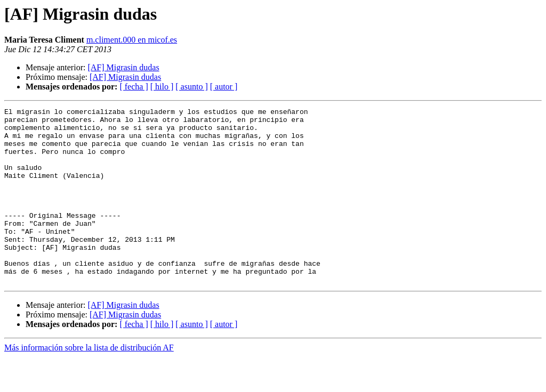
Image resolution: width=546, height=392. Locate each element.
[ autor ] (224, 87)
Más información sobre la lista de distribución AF (89, 383)
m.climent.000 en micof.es (132, 40)
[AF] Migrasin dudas (123, 67)
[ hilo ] (162, 87)
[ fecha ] (134, 87)
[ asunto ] (191, 87)
